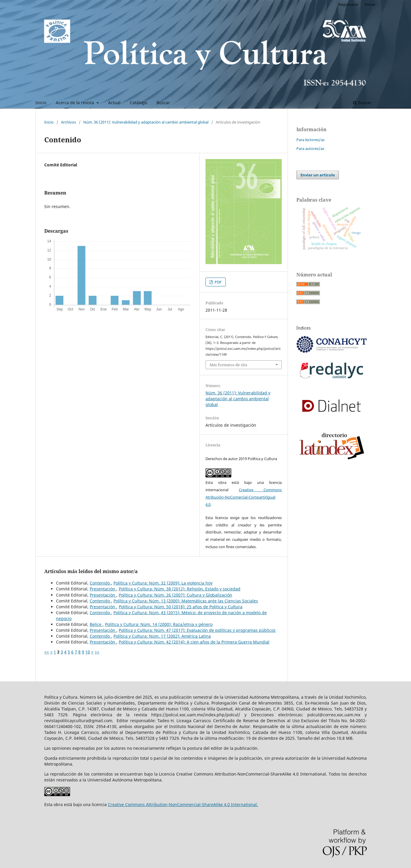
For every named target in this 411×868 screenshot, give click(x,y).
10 (88, 652)
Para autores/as (310, 148)
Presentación (103, 589)
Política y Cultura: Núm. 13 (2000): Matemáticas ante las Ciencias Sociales (186, 601)
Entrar (370, 4)
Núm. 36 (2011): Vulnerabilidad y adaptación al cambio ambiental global (146, 122)
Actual (114, 103)
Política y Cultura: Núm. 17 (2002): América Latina (162, 636)
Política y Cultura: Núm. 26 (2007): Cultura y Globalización (175, 595)
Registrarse (348, 4)
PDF (218, 282)
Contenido (100, 583)
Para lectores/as (310, 140)
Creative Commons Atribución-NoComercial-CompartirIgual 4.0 (244, 497)
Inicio (41, 103)
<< (47, 652)
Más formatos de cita (228, 365)
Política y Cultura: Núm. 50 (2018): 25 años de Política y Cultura (181, 607)
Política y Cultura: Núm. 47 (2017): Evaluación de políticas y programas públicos (197, 630)
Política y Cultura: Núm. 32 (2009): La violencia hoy (163, 583)
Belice (96, 624)
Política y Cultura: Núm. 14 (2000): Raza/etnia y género (159, 624)
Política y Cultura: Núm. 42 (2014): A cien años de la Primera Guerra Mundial (194, 642)
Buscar (163, 103)
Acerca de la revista (75, 103)
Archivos (68, 122)
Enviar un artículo (318, 175)
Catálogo (139, 103)
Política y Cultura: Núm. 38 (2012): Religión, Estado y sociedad (180, 589)
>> (97, 652)
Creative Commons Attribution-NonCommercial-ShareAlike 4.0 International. (183, 804)
